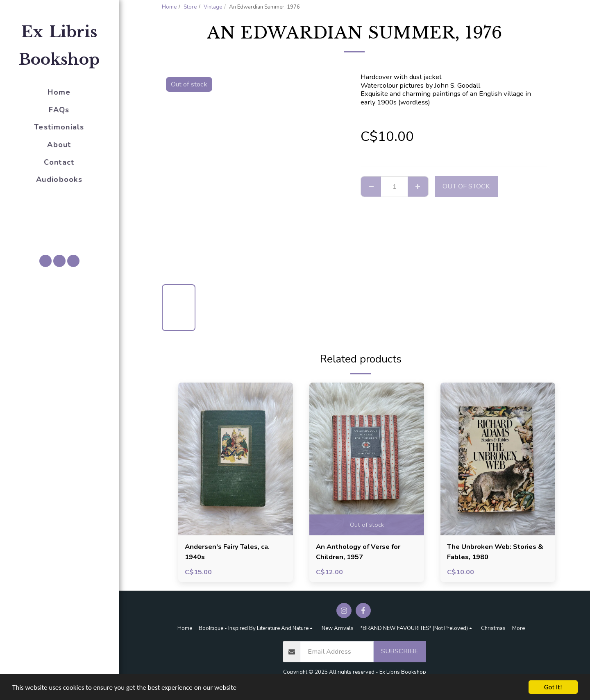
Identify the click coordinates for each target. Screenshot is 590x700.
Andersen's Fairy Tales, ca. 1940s (227, 552)
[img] (236, 459)
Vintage (213, 7)
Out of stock (466, 186)
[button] (59, 222)
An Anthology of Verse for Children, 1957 (358, 552)
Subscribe (400, 651)
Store (190, 7)
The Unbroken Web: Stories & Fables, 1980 (495, 552)
